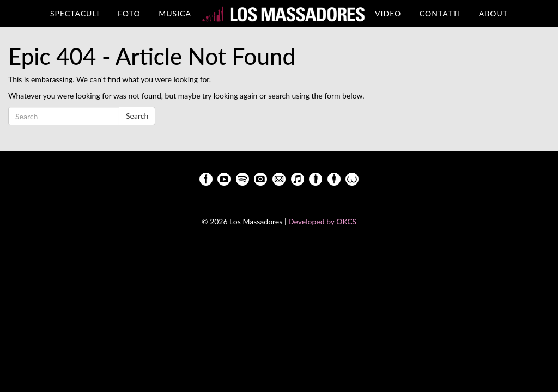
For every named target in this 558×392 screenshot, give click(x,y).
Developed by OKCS (322, 221)
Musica (175, 13)
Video (388, 13)
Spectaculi (75, 13)
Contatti (440, 13)
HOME (283, 13)
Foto (129, 13)
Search (137, 116)
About (493, 13)
